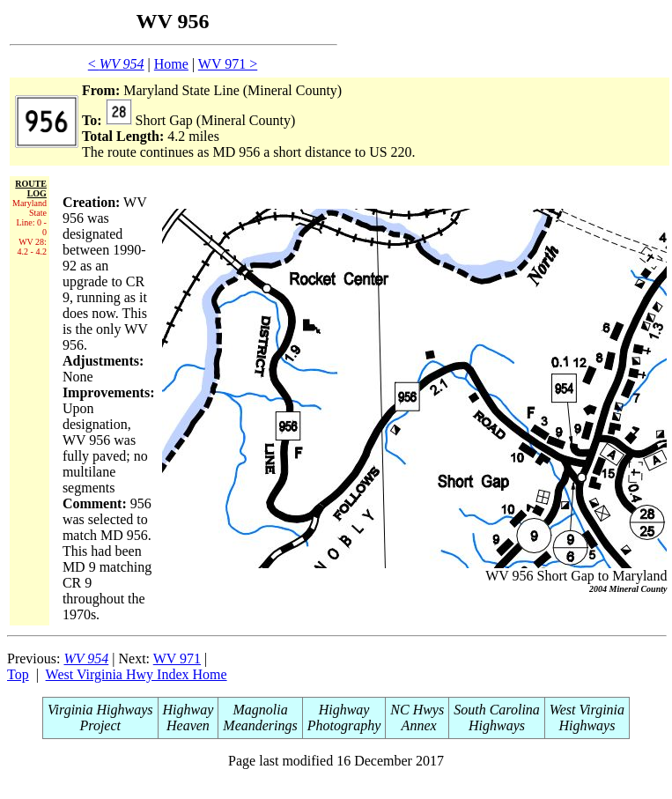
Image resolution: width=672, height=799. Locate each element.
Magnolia (260, 710)
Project (101, 725)
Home (171, 64)
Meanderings (260, 725)
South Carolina (497, 710)
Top (18, 674)
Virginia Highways (100, 710)
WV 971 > (228, 64)
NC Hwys (417, 710)
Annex (417, 725)
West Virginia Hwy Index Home (137, 674)
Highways (497, 725)
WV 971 (177, 658)
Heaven (188, 725)
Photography (344, 725)
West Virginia (587, 710)
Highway (188, 710)
